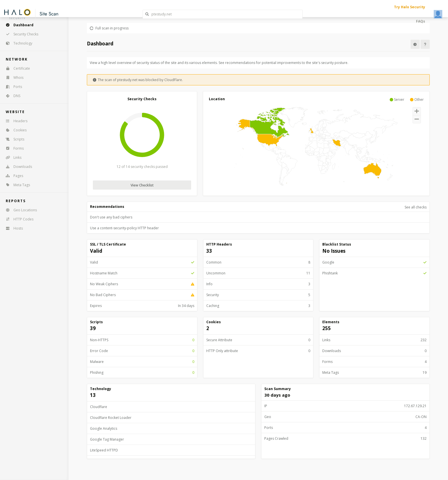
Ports (12, 87)
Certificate (16, 68)
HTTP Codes (18, 219)
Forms (13, 148)
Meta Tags (16, 185)
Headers (15, 121)
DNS (11, 96)
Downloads (17, 167)
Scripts (13, 139)
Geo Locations (19, 210)
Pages (13, 176)
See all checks (416, 207)
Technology (17, 43)
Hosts (12, 228)
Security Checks (20, 34)
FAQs (421, 21)
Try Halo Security (410, 7)
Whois (13, 78)
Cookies (14, 130)
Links (12, 157)
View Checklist (142, 185)
